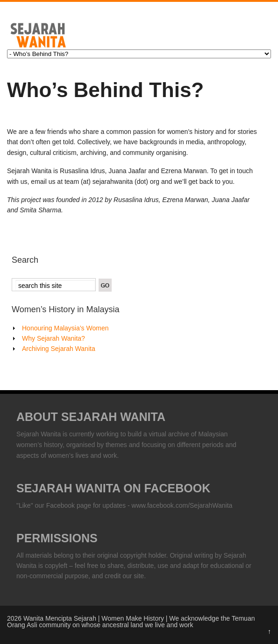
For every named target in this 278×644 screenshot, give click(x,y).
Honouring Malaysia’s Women (65, 328)
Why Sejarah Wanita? (53, 338)
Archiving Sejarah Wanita (59, 349)
